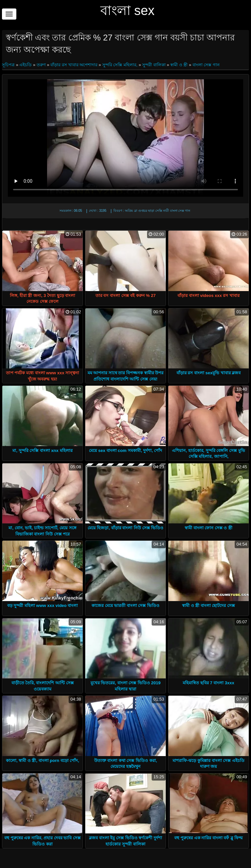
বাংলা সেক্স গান (206, 65)
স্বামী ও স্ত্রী (179, 65)
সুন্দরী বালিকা (154, 65)
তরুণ (41, 65)
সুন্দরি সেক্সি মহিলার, (120, 65)
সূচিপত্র (9, 65)
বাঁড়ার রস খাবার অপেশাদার (74, 65)
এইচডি (25, 65)
